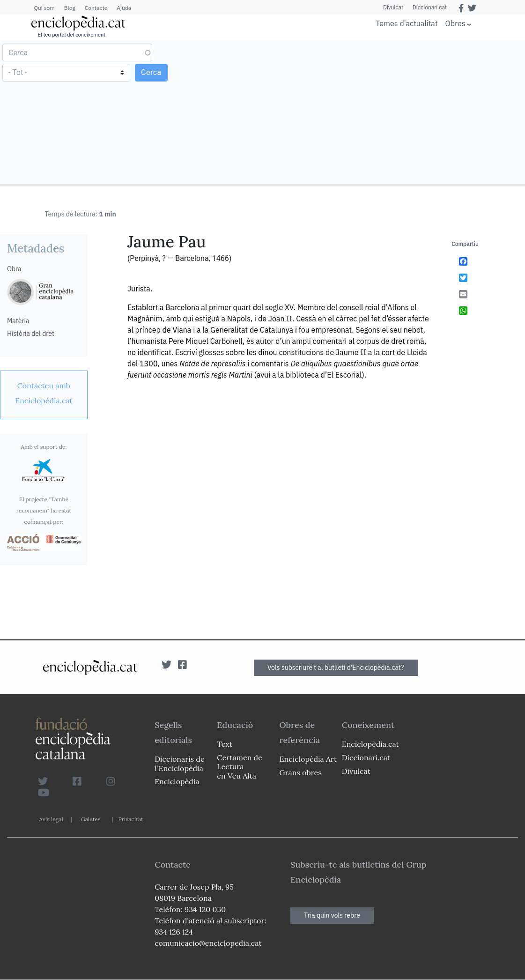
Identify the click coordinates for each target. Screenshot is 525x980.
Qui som (44, 8)
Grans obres (301, 772)
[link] (44, 393)
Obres (455, 23)
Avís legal (51, 819)
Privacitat (130, 819)
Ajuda (124, 8)
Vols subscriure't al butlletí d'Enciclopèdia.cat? (336, 668)
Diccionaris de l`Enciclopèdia (179, 763)
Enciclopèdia (177, 781)
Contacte (96, 8)
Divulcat (393, 7)
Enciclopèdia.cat (370, 744)
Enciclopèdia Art (308, 759)
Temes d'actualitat (407, 23)
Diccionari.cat (430, 7)
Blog (70, 8)
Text (225, 744)
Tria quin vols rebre (332, 915)
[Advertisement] (392, 111)
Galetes (91, 819)
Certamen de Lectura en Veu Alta (239, 766)
